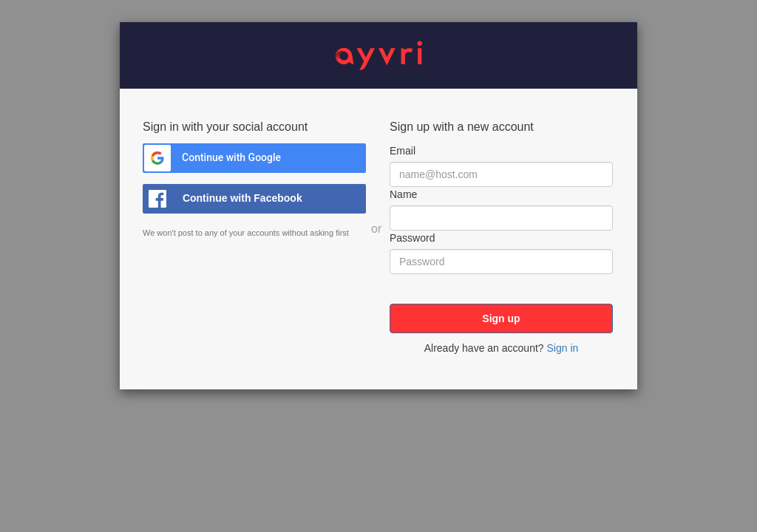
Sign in (562, 348)
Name (403, 194)
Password (412, 238)
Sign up (501, 318)
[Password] (501, 262)
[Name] (501, 218)
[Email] (501, 174)
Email (403, 151)
